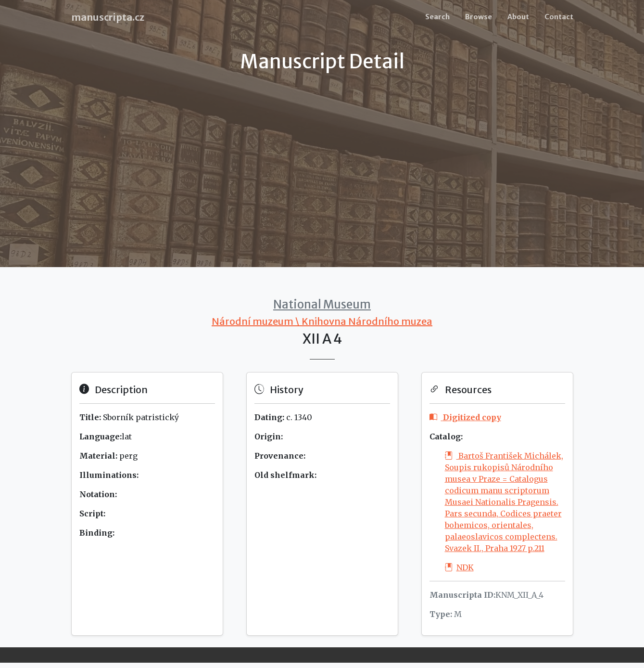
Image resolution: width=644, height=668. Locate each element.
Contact (559, 17)
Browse (479, 17)
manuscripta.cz (108, 17)
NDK (459, 567)
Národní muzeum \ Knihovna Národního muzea (322, 321)
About (518, 17)
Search (437, 17)
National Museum (322, 304)
